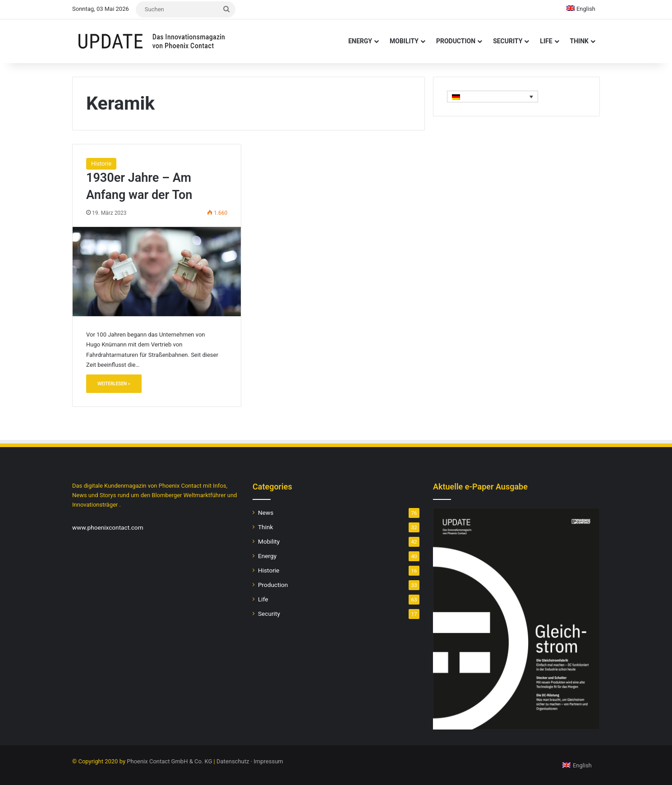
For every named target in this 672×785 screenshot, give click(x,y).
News (266, 513)
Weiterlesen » (114, 384)
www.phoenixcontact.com (108, 527)
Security (508, 41)
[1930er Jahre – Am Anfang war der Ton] (157, 272)
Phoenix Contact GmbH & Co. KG (169, 761)
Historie (101, 164)
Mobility (404, 41)
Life (546, 41)
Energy (360, 41)
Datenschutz (233, 761)
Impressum (268, 761)
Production (456, 41)
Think (579, 41)
